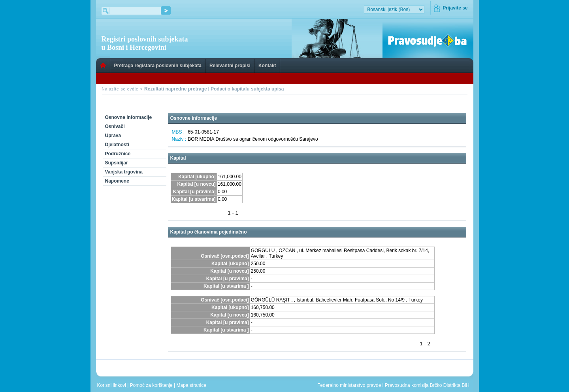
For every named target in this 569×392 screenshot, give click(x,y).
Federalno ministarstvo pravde (349, 385)
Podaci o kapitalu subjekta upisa (247, 89)
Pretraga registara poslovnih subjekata (158, 66)
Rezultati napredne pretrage (176, 89)
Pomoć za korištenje (152, 385)
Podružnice (118, 154)
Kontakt (267, 66)
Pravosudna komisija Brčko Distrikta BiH (427, 385)
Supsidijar (117, 163)
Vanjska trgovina (124, 172)
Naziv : (179, 139)
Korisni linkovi (112, 385)
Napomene (117, 181)
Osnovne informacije (129, 117)
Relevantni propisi (230, 66)
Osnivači (115, 126)
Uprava (113, 136)
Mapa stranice (193, 385)
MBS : (178, 132)
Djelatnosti (117, 145)
